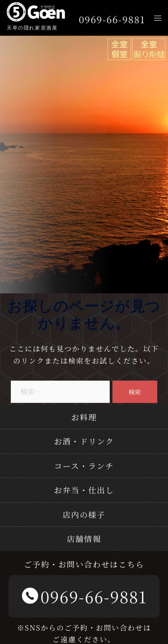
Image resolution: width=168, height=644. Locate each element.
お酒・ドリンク (84, 441)
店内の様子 (84, 515)
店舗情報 (84, 539)
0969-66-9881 (112, 19)
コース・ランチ (84, 466)
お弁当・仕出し (84, 490)
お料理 (84, 417)
